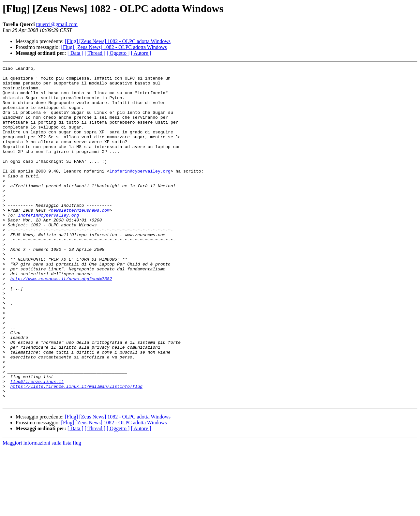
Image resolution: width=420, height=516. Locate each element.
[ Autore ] (141, 53)
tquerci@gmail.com (57, 24)
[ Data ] (75, 53)
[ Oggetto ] (118, 53)
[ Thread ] (95, 53)
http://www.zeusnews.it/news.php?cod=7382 (61, 322)
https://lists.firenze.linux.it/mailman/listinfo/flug (76, 451)
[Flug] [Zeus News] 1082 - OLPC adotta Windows (118, 41)
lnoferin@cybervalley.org (140, 192)
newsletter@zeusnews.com (80, 239)
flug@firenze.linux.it (37, 445)
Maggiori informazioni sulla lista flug (42, 510)
